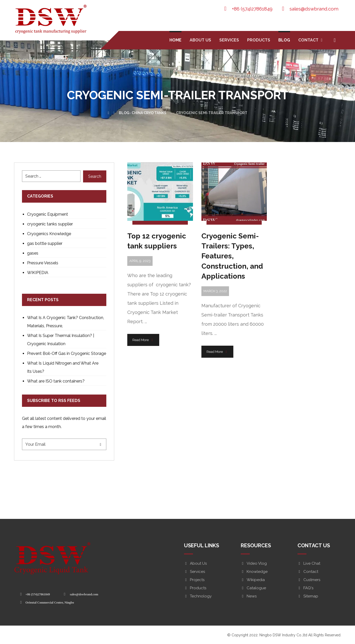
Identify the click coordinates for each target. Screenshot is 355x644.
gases (33, 253)
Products (195, 588)
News (249, 596)
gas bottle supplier (45, 243)
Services (194, 572)
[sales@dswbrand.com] (82, 594)
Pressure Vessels (43, 263)
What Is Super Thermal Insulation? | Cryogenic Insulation (61, 340)
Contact (308, 572)
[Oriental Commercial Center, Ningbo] (48, 602)
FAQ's (305, 588)
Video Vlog (254, 563)
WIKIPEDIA (38, 273)
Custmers (309, 580)
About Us (195, 563)
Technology (198, 596)
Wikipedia (253, 580)
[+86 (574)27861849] (36, 594)
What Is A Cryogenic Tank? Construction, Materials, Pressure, (66, 322)
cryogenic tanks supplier (50, 224)
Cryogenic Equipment (48, 214)
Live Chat (309, 563)
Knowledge (254, 572)
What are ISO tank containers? (56, 381)
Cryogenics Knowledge (49, 234)
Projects (194, 580)
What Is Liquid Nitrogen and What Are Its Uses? (63, 367)
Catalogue (253, 588)
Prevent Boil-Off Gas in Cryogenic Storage (67, 353)
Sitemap (308, 596)
